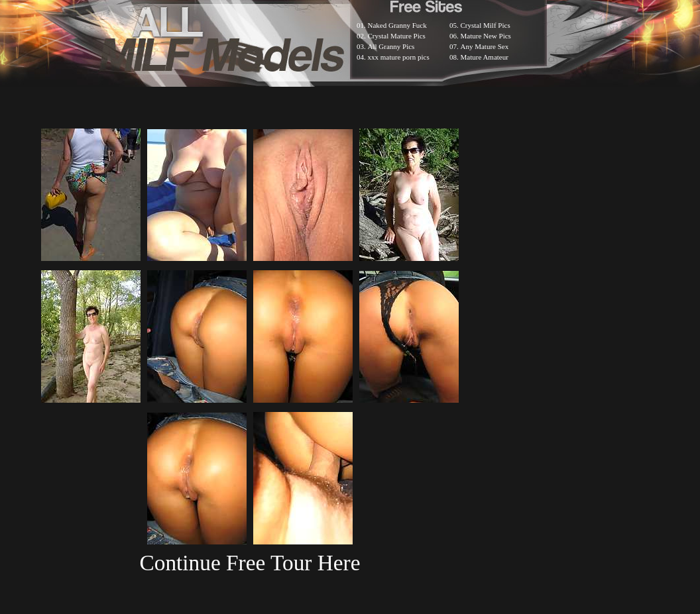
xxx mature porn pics (399, 57)
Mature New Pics (486, 36)
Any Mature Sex (485, 46)
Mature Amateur (485, 57)
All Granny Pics (391, 46)
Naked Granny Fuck (397, 25)
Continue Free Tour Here (250, 563)
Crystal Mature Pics (397, 36)
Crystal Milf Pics (486, 25)
